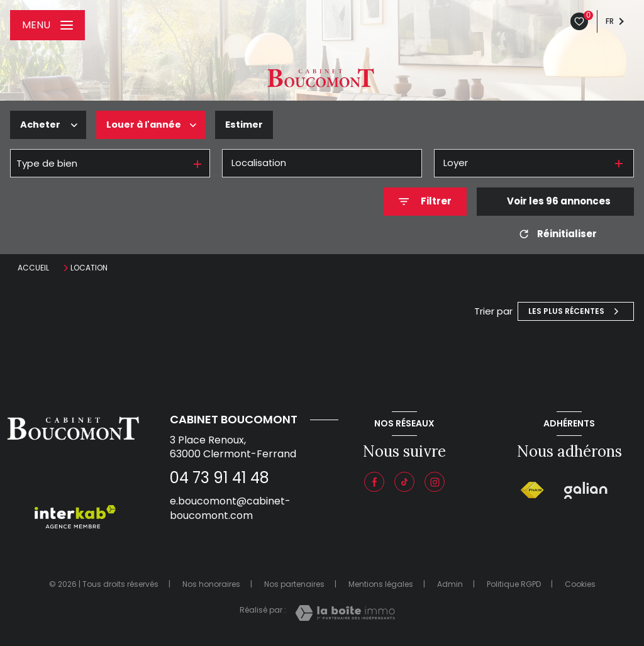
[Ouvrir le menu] (47, 25)
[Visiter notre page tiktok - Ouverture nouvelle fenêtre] (404, 482)
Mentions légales (381, 584)
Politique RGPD (514, 584)
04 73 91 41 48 (219, 478)
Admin (450, 584)
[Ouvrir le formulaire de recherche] (425, 202)
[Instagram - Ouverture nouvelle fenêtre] (435, 482)
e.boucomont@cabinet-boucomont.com (230, 508)
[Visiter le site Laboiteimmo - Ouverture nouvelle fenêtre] (345, 613)
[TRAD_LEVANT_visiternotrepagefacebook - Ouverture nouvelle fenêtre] (374, 482)
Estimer (247, 124)
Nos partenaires (294, 584)
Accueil (33, 268)
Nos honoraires (211, 584)
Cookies (580, 584)
